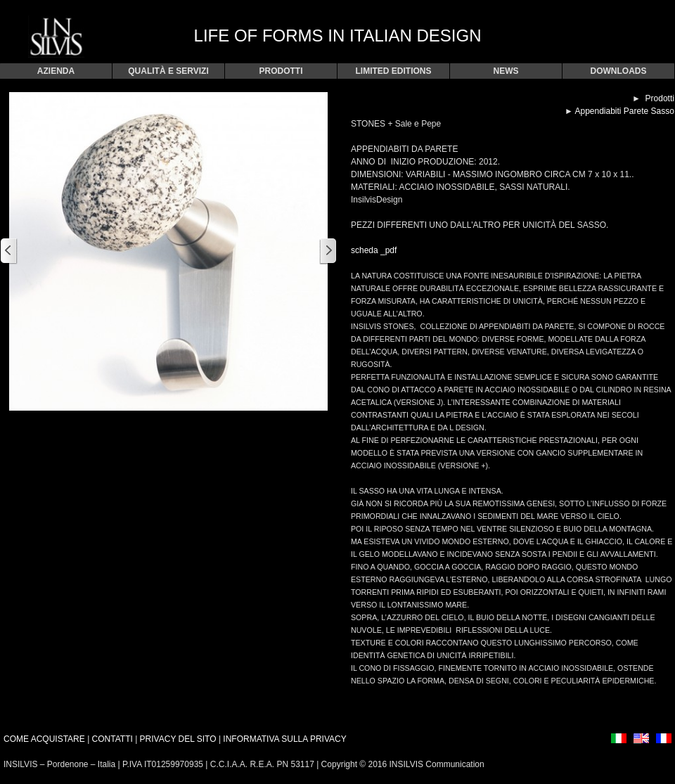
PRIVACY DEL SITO (179, 739)
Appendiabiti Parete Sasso (624, 111)
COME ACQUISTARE (44, 739)
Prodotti (660, 98)
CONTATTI (112, 739)
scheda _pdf (374, 250)
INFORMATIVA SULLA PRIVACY (284, 739)
